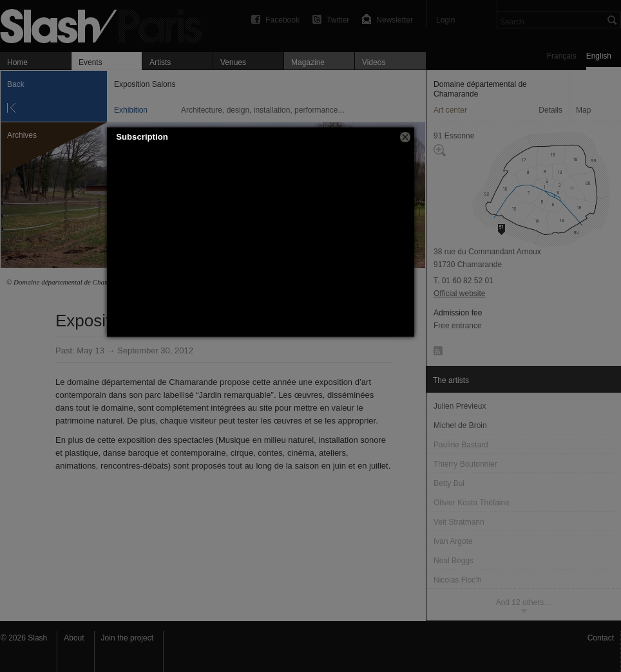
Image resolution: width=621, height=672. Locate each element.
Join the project (127, 638)
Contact (601, 638)
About (74, 638)
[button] (405, 137)
